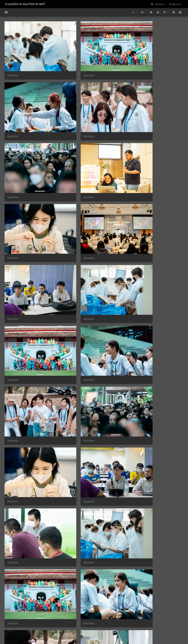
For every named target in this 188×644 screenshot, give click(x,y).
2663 (110, 627)
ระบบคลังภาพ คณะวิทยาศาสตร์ (25, 4)
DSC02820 (150, 174)
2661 (92, 627)
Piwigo (100, 638)
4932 (124, 627)
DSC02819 (13, 134)
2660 (83, 627)
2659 (74, 627)
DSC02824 (105, 532)
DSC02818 (13, 54)
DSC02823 (150, 452)
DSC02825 (105, 612)
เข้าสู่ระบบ (175, 4)
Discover (159, 4)
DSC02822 (59, 373)
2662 (101, 627)
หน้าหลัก (6, 12)
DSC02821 (59, 293)
